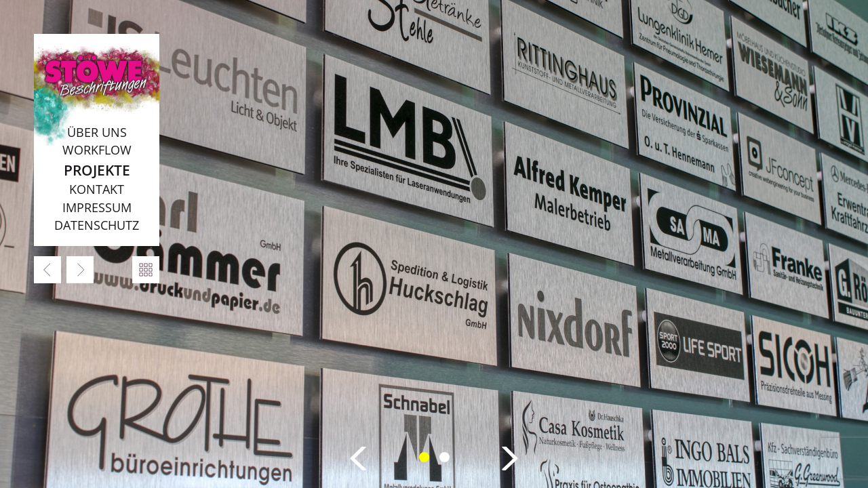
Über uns (97, 132)
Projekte (97, 170)
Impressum (97, 207)
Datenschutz (97, 225)
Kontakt (97, 189)
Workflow (97, 150)
